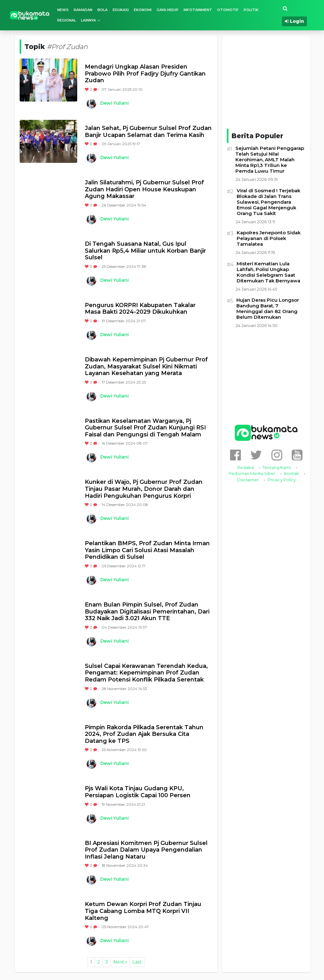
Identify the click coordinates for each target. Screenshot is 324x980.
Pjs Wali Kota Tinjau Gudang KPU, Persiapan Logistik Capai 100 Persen (138, 792)
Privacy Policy (282, 480)
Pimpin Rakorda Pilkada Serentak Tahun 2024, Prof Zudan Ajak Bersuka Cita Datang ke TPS (144, 734)
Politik (251, 10)
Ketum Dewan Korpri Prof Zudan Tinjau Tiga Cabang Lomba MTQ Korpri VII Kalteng (143, 911)
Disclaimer (248, 480)
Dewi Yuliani (115, 103)
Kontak (292, 473)
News (63, 10)
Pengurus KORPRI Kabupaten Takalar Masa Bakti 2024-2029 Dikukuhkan (140, 309)
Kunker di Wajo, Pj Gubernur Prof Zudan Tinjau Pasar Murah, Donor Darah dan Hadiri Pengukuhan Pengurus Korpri (144, 489)
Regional (67, 20)
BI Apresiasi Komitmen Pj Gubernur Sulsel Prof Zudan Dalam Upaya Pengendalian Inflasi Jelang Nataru (146, 850)
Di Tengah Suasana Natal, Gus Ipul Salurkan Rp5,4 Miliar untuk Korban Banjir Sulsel (145, 251)
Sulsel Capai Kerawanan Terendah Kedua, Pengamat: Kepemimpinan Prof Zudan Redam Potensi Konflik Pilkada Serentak (146, 673)
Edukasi (121, 10)
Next (120, 962)
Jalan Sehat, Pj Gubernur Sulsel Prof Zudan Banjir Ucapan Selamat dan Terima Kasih (148, 132)
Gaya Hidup (168, 10)
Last (137, 962)
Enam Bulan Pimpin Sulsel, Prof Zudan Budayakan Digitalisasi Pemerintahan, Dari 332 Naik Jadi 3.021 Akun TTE (147, 612)
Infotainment (198, 10)
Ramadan (83, 10)
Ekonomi (143, 10)
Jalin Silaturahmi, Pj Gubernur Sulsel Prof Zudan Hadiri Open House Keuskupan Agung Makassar (144, 189)
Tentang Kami (277, 467)
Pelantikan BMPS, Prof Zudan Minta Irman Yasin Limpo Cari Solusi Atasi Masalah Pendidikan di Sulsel (147, 550)
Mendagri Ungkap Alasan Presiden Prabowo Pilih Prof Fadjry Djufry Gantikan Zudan (145, 74)
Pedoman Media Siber (252, 473)
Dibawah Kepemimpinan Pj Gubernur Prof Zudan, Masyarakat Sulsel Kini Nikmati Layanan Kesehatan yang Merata (146, 367)
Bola (103, 10)
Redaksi (246, 467)
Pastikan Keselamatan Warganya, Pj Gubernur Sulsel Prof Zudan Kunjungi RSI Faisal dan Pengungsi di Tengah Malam (145, 428)
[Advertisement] (274, 81)
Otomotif (228, 10)
